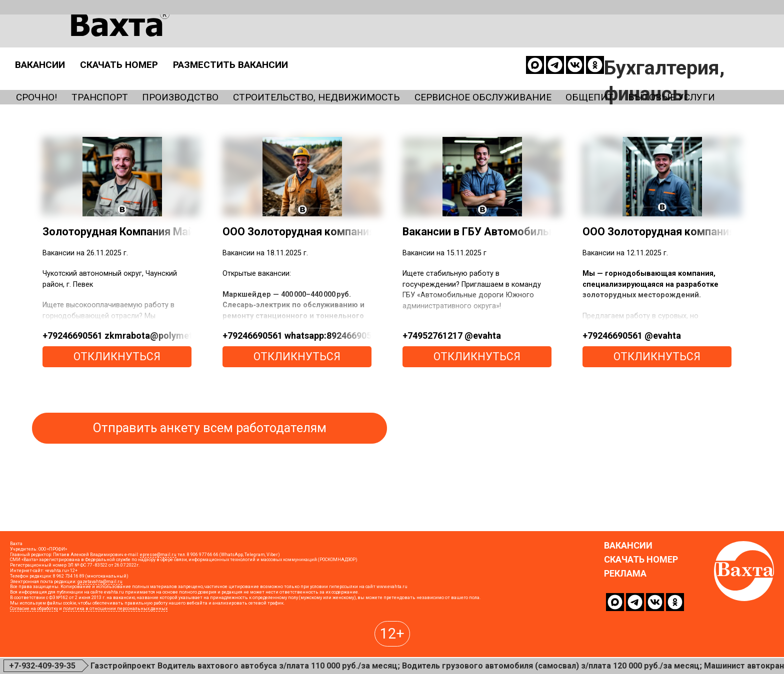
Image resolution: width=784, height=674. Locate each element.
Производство (218, 75)
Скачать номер (316, 42)
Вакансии (218, 42)
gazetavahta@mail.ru (100, 631)
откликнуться (117, 380)
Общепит (723, 75)
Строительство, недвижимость (386, 75)
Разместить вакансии (456, 42)
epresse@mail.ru (158, 604)
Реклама (625, 623)
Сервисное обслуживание (591, 75)
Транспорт (119, 75)
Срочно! (41, 75)
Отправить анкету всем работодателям (210, 451)
